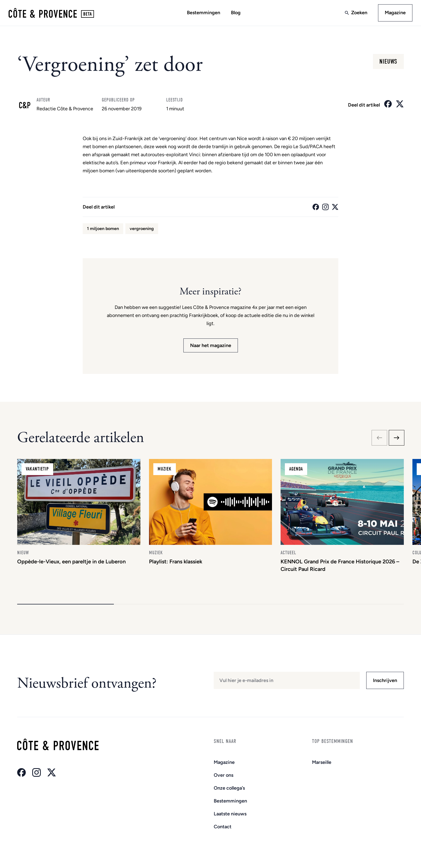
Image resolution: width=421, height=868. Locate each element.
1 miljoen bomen (103, 229)
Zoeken (359, 13)
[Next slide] (397, 438)
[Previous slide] (379, 438)
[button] (66, 604)
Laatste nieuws (230, 814)
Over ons (224, 775)
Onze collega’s (229, 788)
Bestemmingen (204, 13)
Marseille (322, 762)
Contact (223, 827)
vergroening (142, 229)
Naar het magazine (211, 345)
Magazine (395, 13)
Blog (236, 13)
